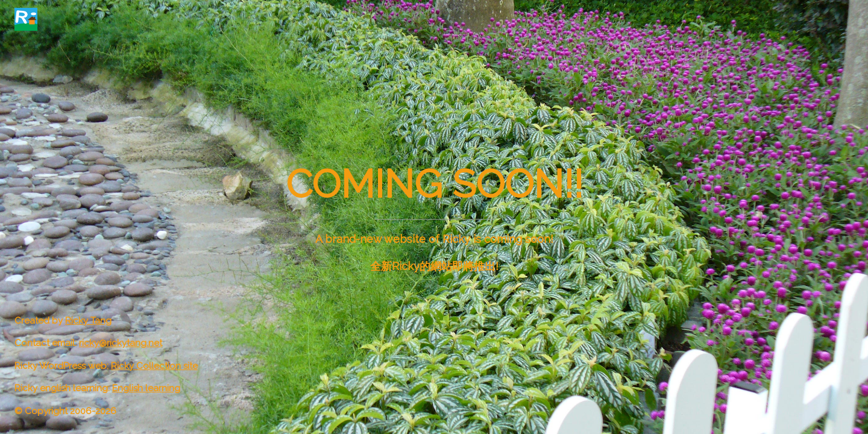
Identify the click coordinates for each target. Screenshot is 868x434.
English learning (146, 388)
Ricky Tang (88, 321)
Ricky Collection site (154, 366)
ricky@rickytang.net (121, 343)
